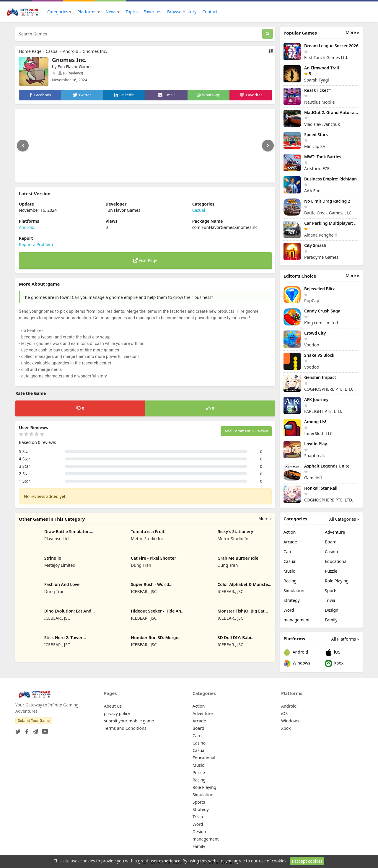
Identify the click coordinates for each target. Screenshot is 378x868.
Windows (297, 663)
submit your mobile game (129, 721)
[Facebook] (26, 730)
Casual (52, 51)
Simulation (294, 591)
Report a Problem (36, 244)
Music (289, 571)
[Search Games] (139, 34)
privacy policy (117, 713)
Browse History (182, 12)
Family (331, 620)
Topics (132, 12)
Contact (210, 12)
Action (290, 532)
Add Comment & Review (246, 431)
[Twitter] (18, 730)
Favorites (152, 12)
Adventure (335, 532)
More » (265, 518)
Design (332, 610)
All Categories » (344, 519)
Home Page (30, 51)
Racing (290, 581)
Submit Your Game (34, 720)
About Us (113, 706)
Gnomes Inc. (95, 51)
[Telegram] (34, 730)
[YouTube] (44, 730)
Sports (331, 591)
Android (71, 51)
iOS (333, 653)
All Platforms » (345, 639)
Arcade (290, 542)
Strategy (292, 600)
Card (288, 552)
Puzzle (331, 571)
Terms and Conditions (125, 728)
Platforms (87, 12)
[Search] (268, 34)
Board (331, 542)
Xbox (334, 663)
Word (289, 610)
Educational (336, 561)
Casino (331, 552)
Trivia (330, 600)
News (111, 12)
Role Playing (337, 581)
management (297, 620)
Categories (58, 12)
